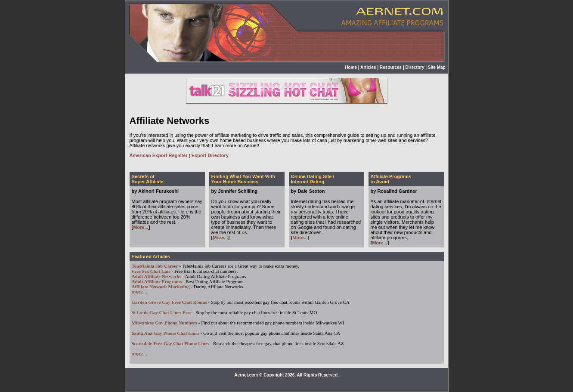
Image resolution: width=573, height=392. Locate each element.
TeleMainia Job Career (155, 266)
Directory (415, 67)
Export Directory (210, 155)
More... (141, 227)
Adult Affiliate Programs (157, 281)
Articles (368, 67)
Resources (391, 67)
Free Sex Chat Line (151, 271)
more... (139, 292)
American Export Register (159, 155)
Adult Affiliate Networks (157, 276)
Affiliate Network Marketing (161, 287)
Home (351, 67)
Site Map (437, 67)
